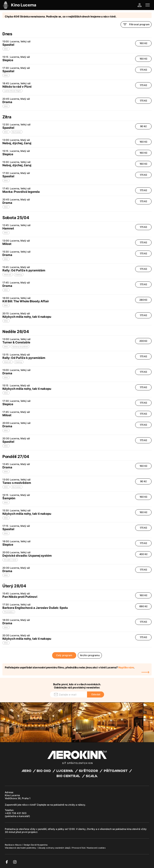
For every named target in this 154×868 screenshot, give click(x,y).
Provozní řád (79, 848)
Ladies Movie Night (12, 91)
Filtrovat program (136, 24)
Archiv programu (90, 655)
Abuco (18, 845)
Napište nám (126, 667)
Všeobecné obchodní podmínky (21, 848)
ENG (6, 49)
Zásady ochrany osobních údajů (55, 848)
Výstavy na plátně (20, 347)
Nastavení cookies (96, 848)
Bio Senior (17, 132)
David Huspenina (39, 845)
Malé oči (8, 275)
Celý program (64, 655)
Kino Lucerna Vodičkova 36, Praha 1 (18, 797)
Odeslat (96, 694)
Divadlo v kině (10, 560)
